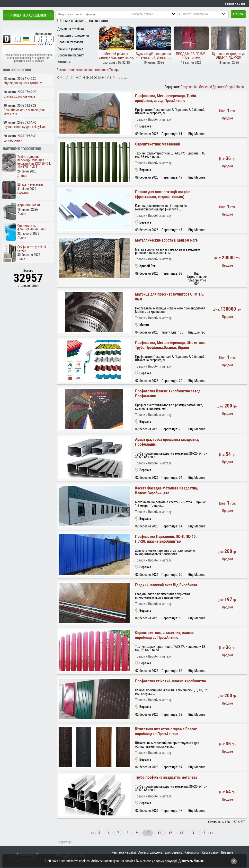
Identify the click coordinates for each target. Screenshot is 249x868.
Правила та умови (70, 42)
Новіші (241, 87)
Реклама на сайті (124, 852)
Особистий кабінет (71, 55)
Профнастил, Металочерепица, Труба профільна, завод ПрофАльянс (165, 98)
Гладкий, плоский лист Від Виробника (166, 585)
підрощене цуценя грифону (23, 83)
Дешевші (205, 87)
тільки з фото (98, 21)
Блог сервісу (173, 852)
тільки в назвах (72, 21)
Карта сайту (210, 852)
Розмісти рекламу (70, 49)
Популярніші (190, 87)
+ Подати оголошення (28, 15)
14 (193, 833)
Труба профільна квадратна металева (166, 777)
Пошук (238, 14)
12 (170, 833)
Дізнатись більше (191, 861)
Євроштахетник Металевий (157, 144)
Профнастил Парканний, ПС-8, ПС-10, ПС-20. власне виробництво (166, 539)
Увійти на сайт (235, 3)
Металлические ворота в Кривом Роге (166, 240)
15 (204, 833)
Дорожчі (218, 87)
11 (159, 833)
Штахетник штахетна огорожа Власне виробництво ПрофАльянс (166, 731)
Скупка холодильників (19, 96)
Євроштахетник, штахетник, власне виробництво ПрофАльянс (164, 635)
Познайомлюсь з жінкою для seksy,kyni (24, 112)
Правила (227, 852)
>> (211, 833)
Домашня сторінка (71, 29)
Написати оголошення (73, 36)
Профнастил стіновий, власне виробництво (170, 681)
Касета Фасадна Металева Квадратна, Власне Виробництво (166, 491)
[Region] (157, 14)
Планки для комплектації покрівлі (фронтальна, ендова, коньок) (163, 194)
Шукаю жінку (13, 140)
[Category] (207, 14)
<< (93, 833)
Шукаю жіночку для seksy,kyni (24, 127)
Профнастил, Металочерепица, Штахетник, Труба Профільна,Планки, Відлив (170, 345)
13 (181, 833)
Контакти (64, 62)
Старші (230, 87)
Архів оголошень (150, 852)
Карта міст (192, 852)
